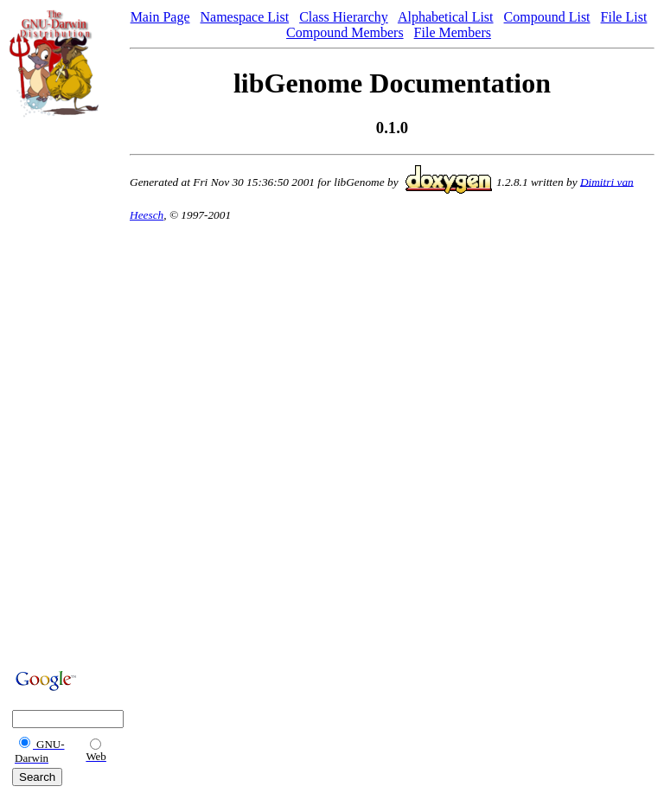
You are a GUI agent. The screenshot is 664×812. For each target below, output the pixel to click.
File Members (453, 32)
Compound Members (345, 32)
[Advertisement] (61, 391)
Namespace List (245, 17)
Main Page (160, 17)
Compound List (547, 17)
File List (624, 17)
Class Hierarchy (344, 17)
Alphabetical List (446, 17)
